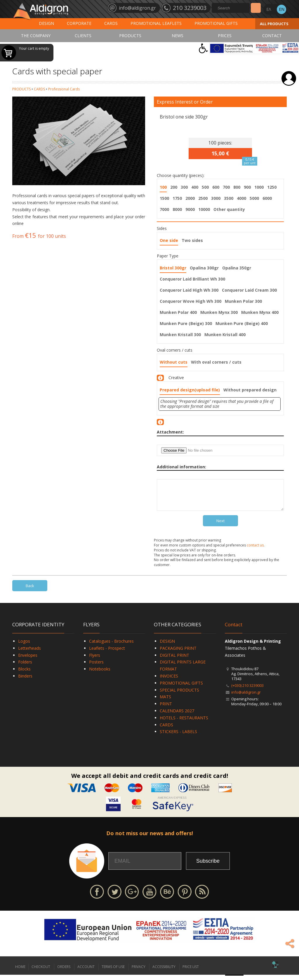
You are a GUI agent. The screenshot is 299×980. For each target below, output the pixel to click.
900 (247, 187)
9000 (190, 209)
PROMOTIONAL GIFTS (216, 23)
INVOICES (169, 681)
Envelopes (28, 660)
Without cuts (174, 362)
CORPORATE (79, 23)
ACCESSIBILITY (164, 972)
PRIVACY (139, 972)
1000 (259, 187)
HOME (20, 972)
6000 (267, 198)
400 (195, 187)
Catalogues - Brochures (111, 646)
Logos (24, 646)
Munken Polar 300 (243, 301)
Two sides (192, 240)
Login (289, 78)
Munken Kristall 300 (180, 335)
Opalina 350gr (237, 268)
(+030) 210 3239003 (247, 691)
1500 (164, 198)
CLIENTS (83, 36)
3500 (229, 198)
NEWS (178, 36)
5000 (254, 198)
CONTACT (272, 36)
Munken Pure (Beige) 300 (186, 323)
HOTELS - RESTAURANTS (184, 723)
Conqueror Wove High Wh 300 (191, 301)
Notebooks (100, 674)
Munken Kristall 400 (225, 335)
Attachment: (170, 432)
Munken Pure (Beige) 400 (242, 323)
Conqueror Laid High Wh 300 (189, 290)
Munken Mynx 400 (260, 312)
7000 (164, 209)
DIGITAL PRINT (174, 660)
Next (220, 526)
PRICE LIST (191, 972)
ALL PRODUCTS (274, 24)
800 (237, 187)
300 (184, 187)
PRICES (225, 36)
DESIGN (46, 23)
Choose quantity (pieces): (181, 175)
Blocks (24, 674)
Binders (25, 681)
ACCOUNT (86, 972)
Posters (96, 667)
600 (216, 187)
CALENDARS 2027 (177, 716)
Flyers (95, 660)
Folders (25, 667)
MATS (165, 702)
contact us (255, 550)
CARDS (111, 23)
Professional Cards (64, 89)
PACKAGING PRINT (178, 653)
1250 (272, 187)
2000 (190, 198)
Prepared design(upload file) (190, 390)
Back (30, 591)
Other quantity (229, 209)
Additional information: (181, 467)
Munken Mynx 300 (219, 312)
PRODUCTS (130, 36)
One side (169, 240)
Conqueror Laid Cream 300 (249, 290)
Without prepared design (250, 390)
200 (174, 187)
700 (226, 187)
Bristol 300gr (173, 268)
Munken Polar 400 (178, 312)
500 (205, 187)
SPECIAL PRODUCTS (179, 695)
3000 (216, 198)
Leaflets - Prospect (107, 653)
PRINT (166, 709)
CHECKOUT (41, 972)
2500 (203, 198)
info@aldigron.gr (246, 697)
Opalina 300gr (204, 268)
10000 (204, 209)
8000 (177, 209)
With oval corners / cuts (216, 362)
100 (163, 187)
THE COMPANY (36, 36)
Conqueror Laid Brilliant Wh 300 (192, 279)
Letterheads (29, 653)
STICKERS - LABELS (178, 737)
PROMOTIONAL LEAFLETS (156, 23)
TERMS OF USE (113, 972)
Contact (234, 630)
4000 (241, 198)
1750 (177, 198)
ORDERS (64, 972)
